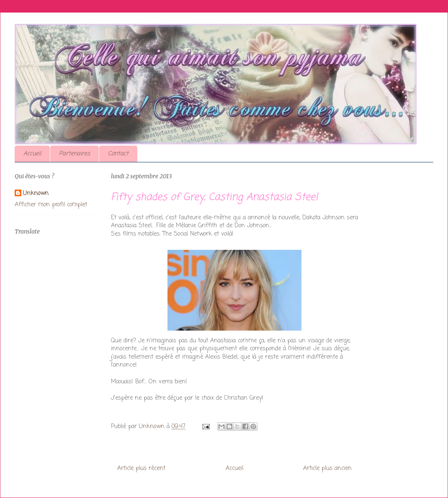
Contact (118, 154)
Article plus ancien (327, 468)
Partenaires (75, 154)
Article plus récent (141, 468)
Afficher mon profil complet (51, 205)
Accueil (32, 154)
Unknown (36, 194)
